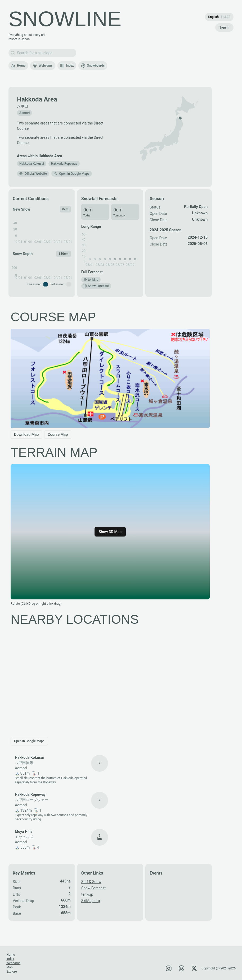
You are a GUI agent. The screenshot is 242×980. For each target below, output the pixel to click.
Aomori (24, 113)
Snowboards (93, 66)
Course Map (58, 434)
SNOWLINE (65, 19)
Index (67, 66)
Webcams (43, 66)
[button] (32, 164)
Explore (12, 972)
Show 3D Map (110, 532)
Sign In (224, 27)
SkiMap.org (91, 901)
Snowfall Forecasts (99, 199)
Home (18, 66)
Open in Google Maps (72, 174)
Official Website (33, 174)
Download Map (26, 434)
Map (10, 967)
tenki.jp (87, 894)
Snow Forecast (93, 888)
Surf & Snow (91, 882)
